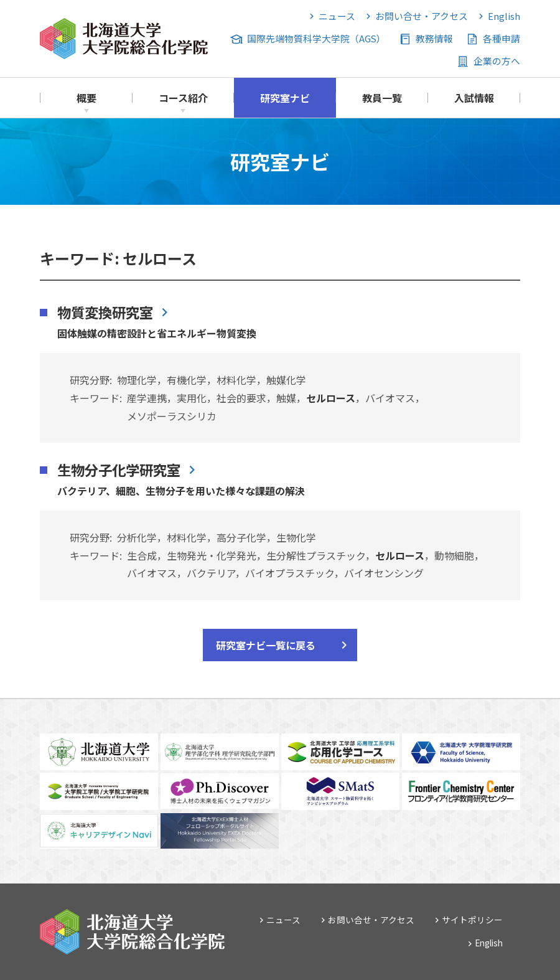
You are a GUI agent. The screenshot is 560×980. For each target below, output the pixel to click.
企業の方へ (497, 61)
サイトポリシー (472, 920)
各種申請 (502, 38)
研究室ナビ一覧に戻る (266, 645)
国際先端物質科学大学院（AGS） (316, 38)
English (504, 16)
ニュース (337, 16)
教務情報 (434, 38)
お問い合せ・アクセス (422, 16)
